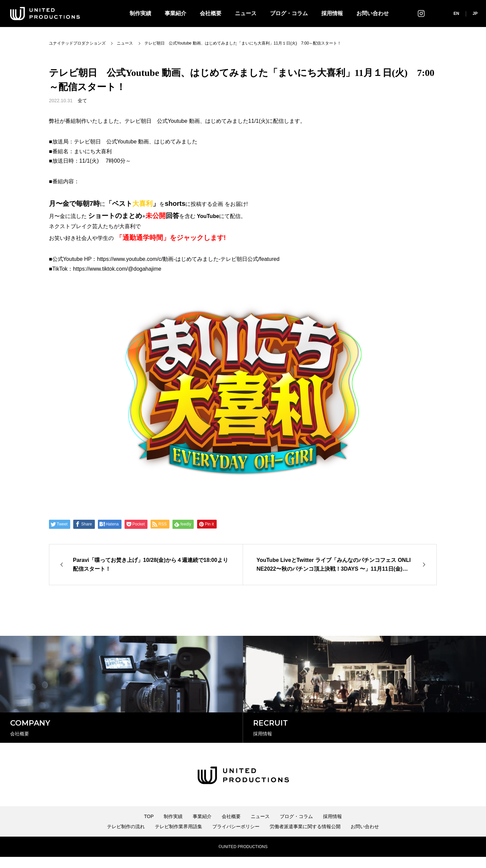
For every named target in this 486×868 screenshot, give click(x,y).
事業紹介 (175, 13)
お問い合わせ (373, 13)
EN (456, 13)
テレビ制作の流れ (126, 838)
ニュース (246, 13)
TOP (149, 828)
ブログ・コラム (289, 13)
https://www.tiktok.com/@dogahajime (117, 269)
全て (82, 101)
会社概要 (211, 13)
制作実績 (140, 13)
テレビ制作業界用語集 (179, 838)
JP (475, 13)
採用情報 (332, 13)
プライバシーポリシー (236, 838)
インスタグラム (421, 13)
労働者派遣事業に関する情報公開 (305, 838)
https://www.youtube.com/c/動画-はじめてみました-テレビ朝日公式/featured (188, 259)
